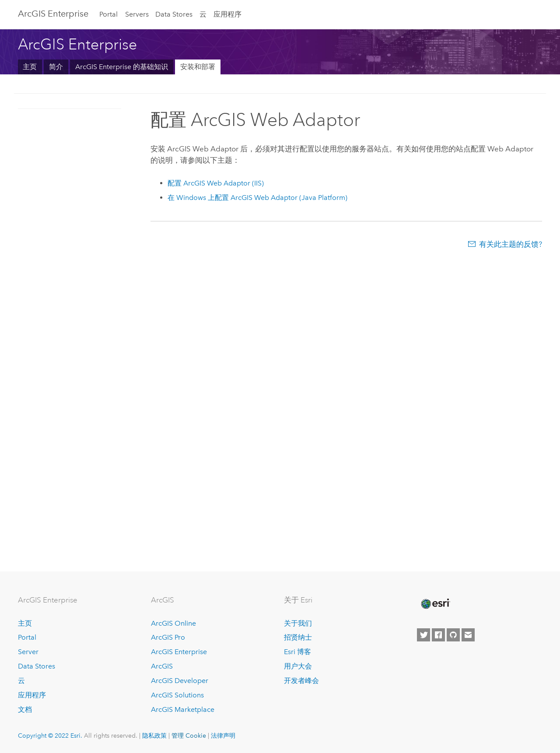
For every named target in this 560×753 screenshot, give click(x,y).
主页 (30, 67)
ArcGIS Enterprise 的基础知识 (122, 67)
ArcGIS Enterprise (53, 14)
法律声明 (223, 735)
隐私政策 (154, 735)
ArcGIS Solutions (177, 695)
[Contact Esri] (468, 635)
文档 (25, 709)
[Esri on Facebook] (438, 635)
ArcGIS (162, 666)
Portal (108, 14)
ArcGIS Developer (180, 681)
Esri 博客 (297, 652)
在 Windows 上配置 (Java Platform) (257, 198)
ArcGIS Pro (168, 637)
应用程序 (227, 14)
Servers (137, 14)
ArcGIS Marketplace (183, 709)
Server (28, 652)
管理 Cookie (189, 735)
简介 (56, 67)
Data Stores (174, 14)
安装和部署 (198, 67)
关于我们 (298, 623)
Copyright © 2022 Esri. (50, 735)
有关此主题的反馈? (511, 244)
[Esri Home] (435, 604)
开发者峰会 (301, 681)
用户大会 (298, 666)
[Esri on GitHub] (453, 635)
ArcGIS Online (173, 623)
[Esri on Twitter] (423, 635)
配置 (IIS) (216, 183)
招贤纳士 (298, 637)
